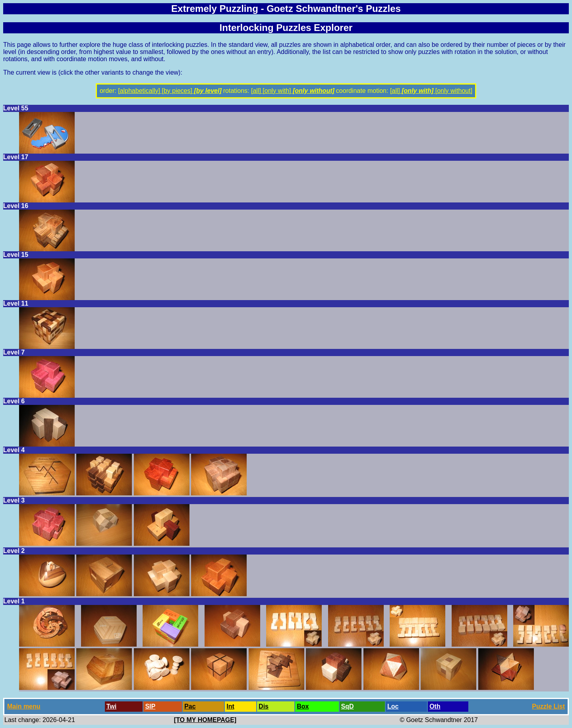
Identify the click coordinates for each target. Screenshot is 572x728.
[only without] (313, 91)
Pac (190, 706)
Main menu (24, 706)
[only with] (276, 91)
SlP (150, 706)
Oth (435, 706)
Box (303, 706)
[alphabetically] (139, 91)
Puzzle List (548, 706)
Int (230, 706)
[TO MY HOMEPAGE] (205, 720)
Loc (393, 706)
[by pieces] (176, 91)
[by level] (207, 91)
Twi (111, 706)
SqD (348, 706)
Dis (264, 706)
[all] (256, 91)
